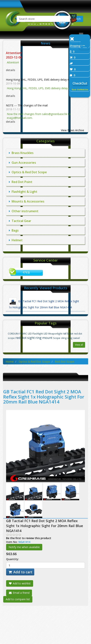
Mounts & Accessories (27, 201)
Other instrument (24, 211)
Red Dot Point (21, 182)
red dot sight (25, 338)
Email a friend (19, 593)
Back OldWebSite (80, 90)
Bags (14, 230)
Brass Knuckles (21, 153)
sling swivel (73, 338)
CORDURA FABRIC (17, 334)
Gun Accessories (22, 163)
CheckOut (80, 83)
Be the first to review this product (29, 538)
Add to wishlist (20, 583)
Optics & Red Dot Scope (28, 172)
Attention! (14, 53)
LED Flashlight (35, 334)
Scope (57, 338)
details (10, 70)
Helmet (16, 240)
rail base (68, 333)
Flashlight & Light (23, 192)
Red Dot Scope (65, 362)
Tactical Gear (20, 221)
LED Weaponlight (53, 334)
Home (10, 362)
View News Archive (73, 130)
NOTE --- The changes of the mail (27, 105)
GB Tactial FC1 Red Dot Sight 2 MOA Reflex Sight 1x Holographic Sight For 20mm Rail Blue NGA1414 (44, 303)
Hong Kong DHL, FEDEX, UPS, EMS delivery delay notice (41, 80)
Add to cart (20, 572)
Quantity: (13, 559)
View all (79, 345)
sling (64, 338)
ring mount (44, 338)
